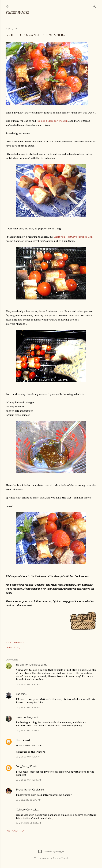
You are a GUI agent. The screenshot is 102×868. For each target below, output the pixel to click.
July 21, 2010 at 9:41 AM (28, 730)
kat (18, 694)
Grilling (17, 647)
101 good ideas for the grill (52, 121)
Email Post (19, 642)
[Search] (94, 5)
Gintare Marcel (60, 858)
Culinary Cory (24, 810)
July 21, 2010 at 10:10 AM (28, 780)
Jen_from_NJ (24, 766)
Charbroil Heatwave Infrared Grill (73, 237)
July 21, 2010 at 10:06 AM (29, 757)
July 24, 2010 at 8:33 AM (28, 823)
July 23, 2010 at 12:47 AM (29, 800)
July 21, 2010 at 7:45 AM (28, 684)
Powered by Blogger (51, 851)
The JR (20, 740)
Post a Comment (16, 831)
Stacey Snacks (18, 12)
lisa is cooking (24, 717)
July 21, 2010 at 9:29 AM (28, 707)
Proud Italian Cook (27, 790)
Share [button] (8, 642)
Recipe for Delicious (28, 665)
